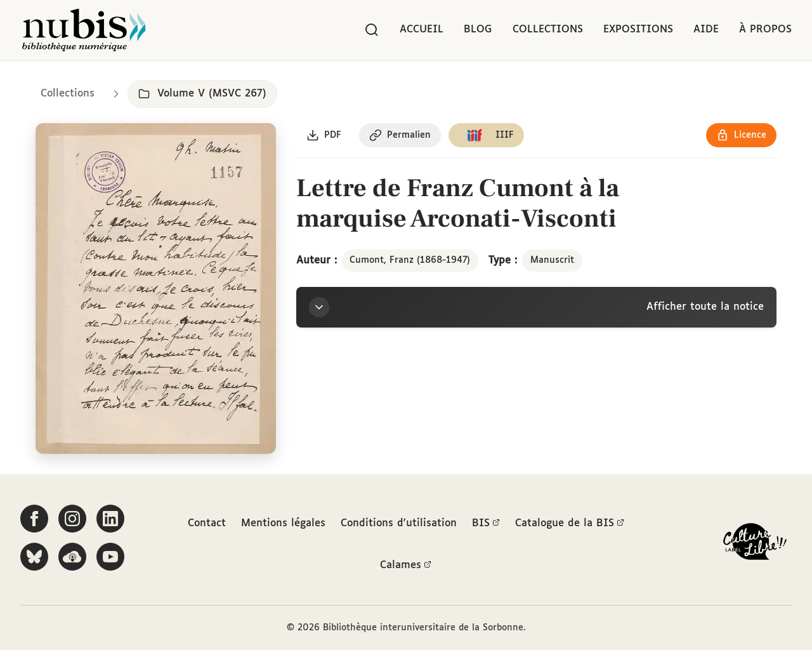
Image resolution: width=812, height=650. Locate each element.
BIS (486, 524)
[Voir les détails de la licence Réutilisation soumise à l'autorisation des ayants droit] (741, 135)
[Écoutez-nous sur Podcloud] (72, 557)
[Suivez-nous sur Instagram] (72, 519)
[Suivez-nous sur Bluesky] (34, 557)
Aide (706, 30)
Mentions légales (283, 523)
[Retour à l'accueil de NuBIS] (84, 30)
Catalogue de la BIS (570, 524)
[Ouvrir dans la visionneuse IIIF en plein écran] (156, 289)
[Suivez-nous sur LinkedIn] (110, 519)
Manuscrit (552, 260)
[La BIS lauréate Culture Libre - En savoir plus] (755, 544)
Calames (406, 566)
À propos (765, 30)
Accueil (422, 30)
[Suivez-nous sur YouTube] (110, 557)
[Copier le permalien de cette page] (400, 135)
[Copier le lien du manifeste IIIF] (486, 135)
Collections (548, 30)
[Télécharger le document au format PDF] (324, 135)
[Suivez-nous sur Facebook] (34, 519)
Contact (207, 523)
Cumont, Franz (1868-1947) (410, 260)
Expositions (638, 30)
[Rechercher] (372, 30)
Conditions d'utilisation (399, 523)
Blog (478, 30)
